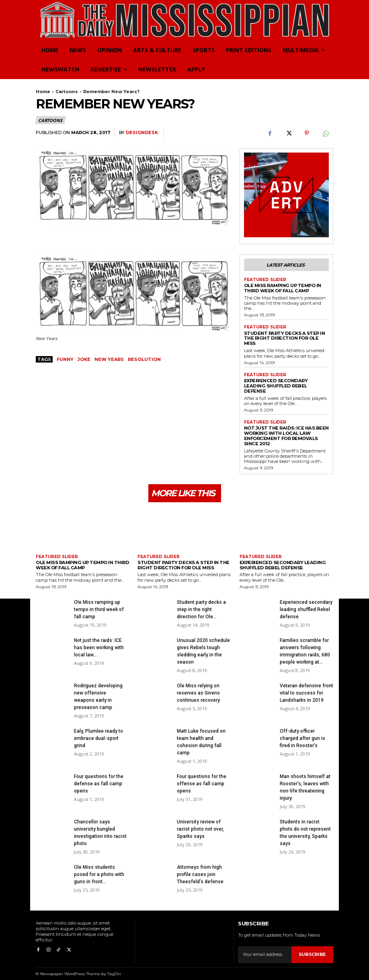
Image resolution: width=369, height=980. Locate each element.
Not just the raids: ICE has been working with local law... (99, 641)
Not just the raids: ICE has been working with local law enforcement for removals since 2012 (286, 430)
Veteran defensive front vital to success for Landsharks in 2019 (306, 686)
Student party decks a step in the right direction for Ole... (201, 603)
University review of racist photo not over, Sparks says (200, 822)
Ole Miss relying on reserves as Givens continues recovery (198, 686)
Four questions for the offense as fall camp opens (202, 777)
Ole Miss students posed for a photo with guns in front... (99, 868)
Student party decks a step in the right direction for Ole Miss (284, 338)
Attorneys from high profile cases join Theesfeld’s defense (200, 868)
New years (109, 359)
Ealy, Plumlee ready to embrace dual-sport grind (98, 731)
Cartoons (67, 92)
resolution (144, 359)
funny (65, 359)
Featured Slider (265, 280)
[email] (264, 948)
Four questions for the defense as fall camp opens (99, 777)
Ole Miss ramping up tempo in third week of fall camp (282, 288)
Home (43, 92)
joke (84, 359)
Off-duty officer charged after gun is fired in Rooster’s (302, 731)
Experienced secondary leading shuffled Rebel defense (286, 382)
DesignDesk (142, 133)
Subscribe (312, 947)
